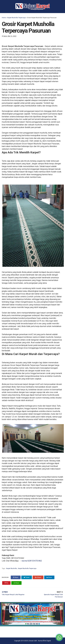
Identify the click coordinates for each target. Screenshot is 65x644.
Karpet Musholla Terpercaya (16, 18)
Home (4, 18)
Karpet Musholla (12, 568)
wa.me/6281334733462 (32, 561)
